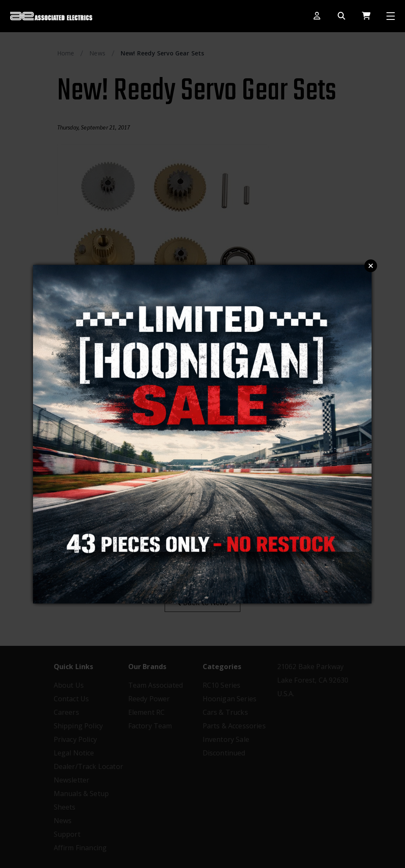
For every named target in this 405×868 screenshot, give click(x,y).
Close (371, 266)
